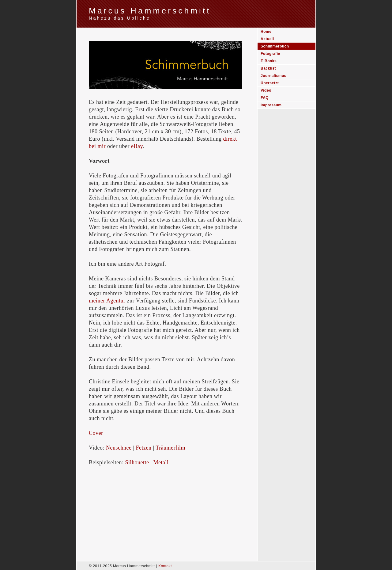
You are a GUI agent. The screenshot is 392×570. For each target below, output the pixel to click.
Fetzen (144, 448)
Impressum (271, 105)
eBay (137, 146)
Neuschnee (119, 448)
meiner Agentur (107, 301)
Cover (96, 433)
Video (266, 90)
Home (266, 32)
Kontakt (165, 566)
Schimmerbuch (275, 46)
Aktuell (267, 39)
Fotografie (270, 54)
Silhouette (137, 462)
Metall (161, 462)
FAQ (265, 98)
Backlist (268, 68)
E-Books (269, 61)
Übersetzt (270, 83)
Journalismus (273, 76)
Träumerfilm (170, 448)
